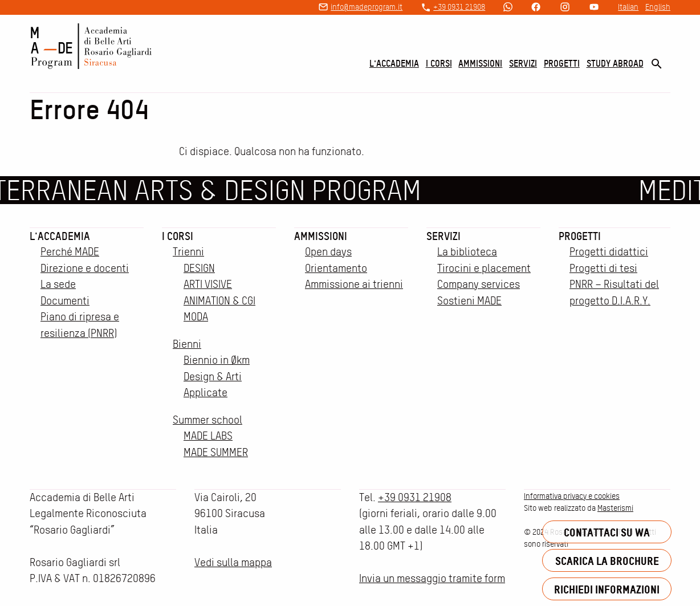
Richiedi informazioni (607, 589)
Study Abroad (615, 63)
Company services (479, 284)
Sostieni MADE (469, 301)
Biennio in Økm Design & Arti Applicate (217, 376)
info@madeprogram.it (367, 7)
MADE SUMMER (216, 452)
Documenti (65, 301)
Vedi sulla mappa (233, 562)
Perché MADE (70, 252)
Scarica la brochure (607, 561)
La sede (58, 284)
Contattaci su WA (607, 532)
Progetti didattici (609, 252)
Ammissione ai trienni (354, 284)
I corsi (439, 63)
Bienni (187, 344)
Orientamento (336, 268)
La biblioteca (467, 252)
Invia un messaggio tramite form (432, 578)
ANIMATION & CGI (219, 301)
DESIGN (199, 268)
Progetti (562, 63)
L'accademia (394, 63)
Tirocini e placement (484, 268)
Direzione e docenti (85, 268)
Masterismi (615, 508)
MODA (196, 317)
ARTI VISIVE (208, 284)
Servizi (523, 63)
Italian (628, 7)
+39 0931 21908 (459, 7)
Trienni (188, 252)
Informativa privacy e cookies (572, 496)
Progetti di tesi (603, 268)
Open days (328, 252)
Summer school (207, 420)
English (658, 7)
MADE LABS (208, 436)
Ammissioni (480, 63)
